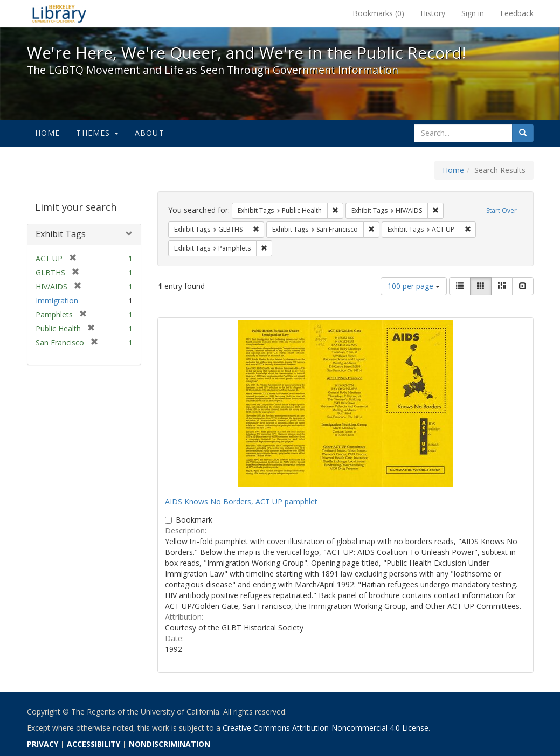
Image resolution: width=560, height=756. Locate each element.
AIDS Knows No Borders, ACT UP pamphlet (241, 501)
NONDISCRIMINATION (170, 744)
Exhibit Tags (61, 234)
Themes (97, 133)
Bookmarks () (378, 13)
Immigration (57, 300)
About (150, 133)
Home (48, 133)
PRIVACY (43, 744)
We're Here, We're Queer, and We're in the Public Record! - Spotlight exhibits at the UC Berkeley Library (59, 13)
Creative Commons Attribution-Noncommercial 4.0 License (326, 728)
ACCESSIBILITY (94, 744)
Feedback (517, 13)
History (433, 13)
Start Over (502, 210)
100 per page (414, 286)
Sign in (473, 13)
